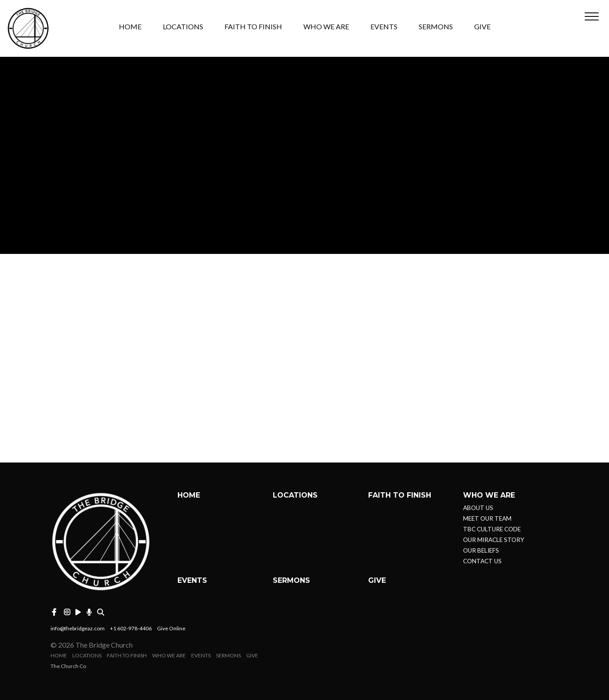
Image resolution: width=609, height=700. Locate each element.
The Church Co (68, 666)
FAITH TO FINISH (253, 27)
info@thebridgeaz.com (78, 628)
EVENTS (384, 27)
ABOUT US (478, 508)
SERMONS (436, 27)
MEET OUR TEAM (487, 518)
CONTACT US (482, 561)
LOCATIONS (183, 27)
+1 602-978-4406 (131, 628)
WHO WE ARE (326, 27)
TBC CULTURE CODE (492, 529)
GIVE (482, 27)
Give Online (171, 628)
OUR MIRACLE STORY (494, 540)
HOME (130, 27)
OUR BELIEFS (481, 550)
